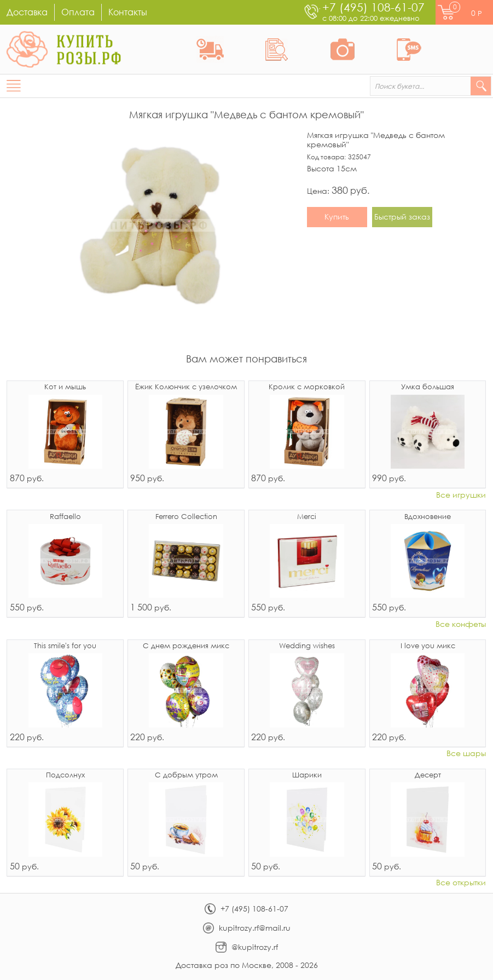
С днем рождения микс (186, 646)
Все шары (466, 754)
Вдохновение (428, 517)
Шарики (307, 776)
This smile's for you (65, 646)
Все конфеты (461, 624)
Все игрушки (461, 495)
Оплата (78, 12)
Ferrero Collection (186, 517)
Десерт (428, 776)
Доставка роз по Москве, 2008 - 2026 (247, 965)
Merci (307, 517)
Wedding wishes (307, 646)
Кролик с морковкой (307, 387)
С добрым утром (186, 776)
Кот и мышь (65, 387)
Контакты (128, 12)
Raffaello (65, 517)
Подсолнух (65, 776)
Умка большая (428, 387)
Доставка (27, 12)
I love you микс (428, 646)
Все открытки (461, 883)
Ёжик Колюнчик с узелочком (186, 387)
